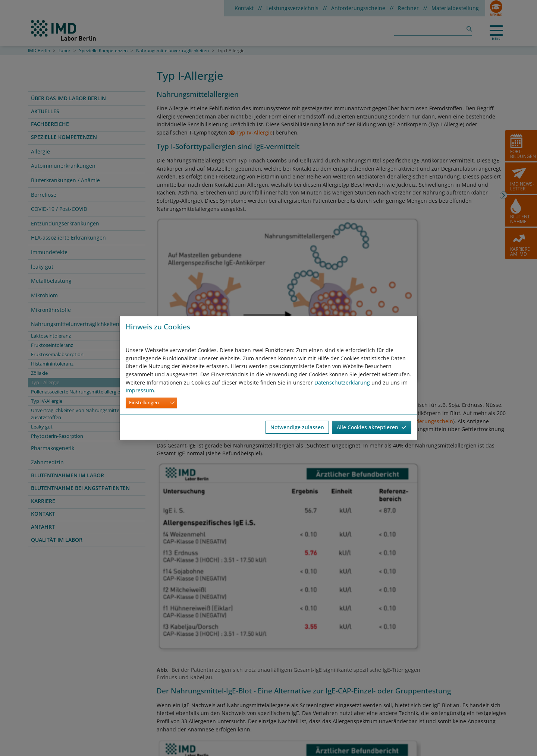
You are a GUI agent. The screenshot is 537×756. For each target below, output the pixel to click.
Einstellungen (144, 403)
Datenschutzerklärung (342, 382)
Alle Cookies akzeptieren (372, 427)
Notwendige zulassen (297, 427)
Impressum (140, 390)
